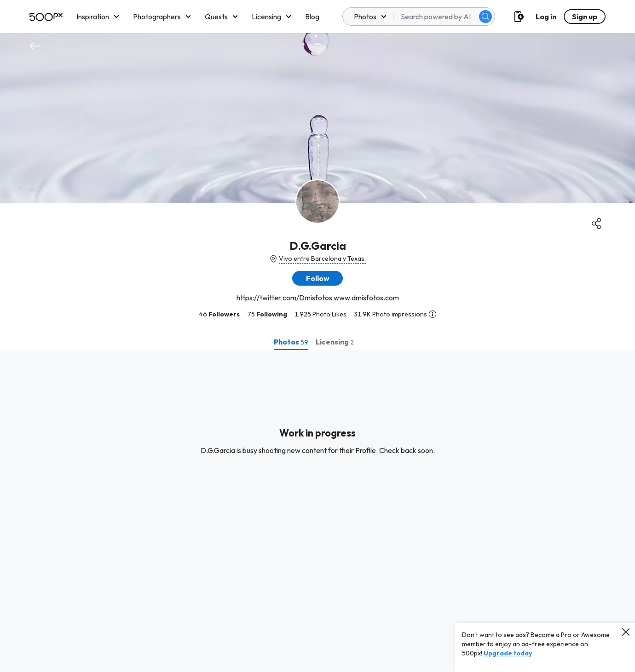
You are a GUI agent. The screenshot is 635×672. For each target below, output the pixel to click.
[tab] (291, 342)
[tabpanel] (317, 511)
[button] (317, 278)
